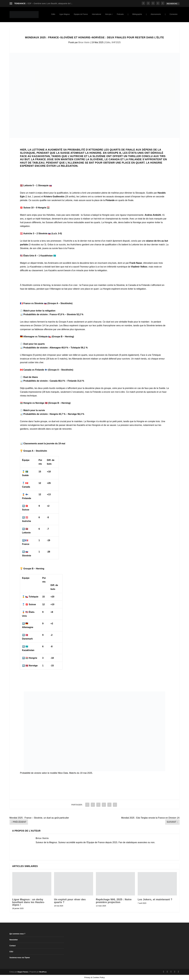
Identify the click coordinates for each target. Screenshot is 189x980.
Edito (53, 14)
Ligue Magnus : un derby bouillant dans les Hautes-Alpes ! (29, 902)
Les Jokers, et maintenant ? (155, 899)
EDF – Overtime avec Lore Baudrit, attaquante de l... (50, 3)
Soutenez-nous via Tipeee (20, 958)
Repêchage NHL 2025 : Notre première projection (114, 901)
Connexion (173, 14)
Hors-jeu (108, 14)
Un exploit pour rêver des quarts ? (70, 901)
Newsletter (14, 940)
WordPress (43, 972)
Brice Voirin (84, 42)
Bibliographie (137, 14)
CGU (11, 952)
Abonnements (156, 14)
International (96, 14)
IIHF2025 (116, 42)
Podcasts (120, 14)
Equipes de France (81, 14)
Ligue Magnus (64, 14)
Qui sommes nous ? (17, 934)
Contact (13, 946)
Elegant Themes (23, 972)
